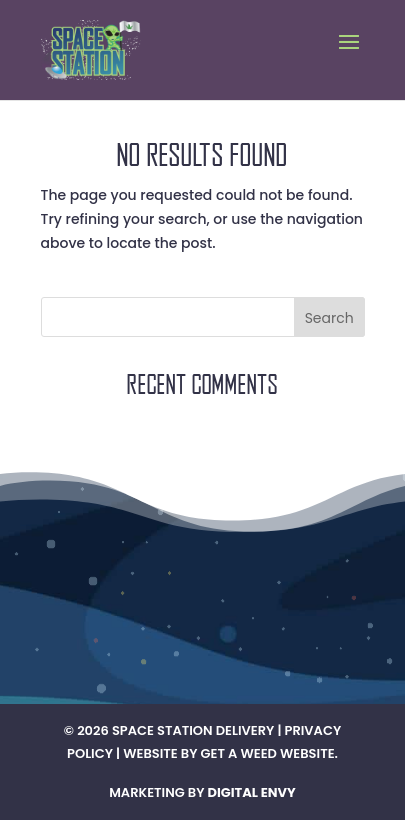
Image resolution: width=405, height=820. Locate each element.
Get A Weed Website (268, 753)
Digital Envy (252, 792)
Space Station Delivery (193, 730)
